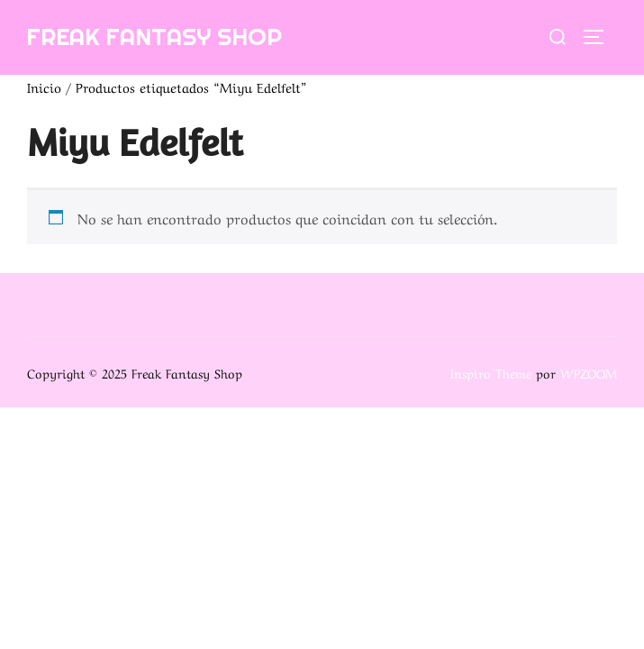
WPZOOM (589, 372)
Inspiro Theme (491, 372)
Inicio (44, 87)
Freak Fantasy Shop (154, 37)
